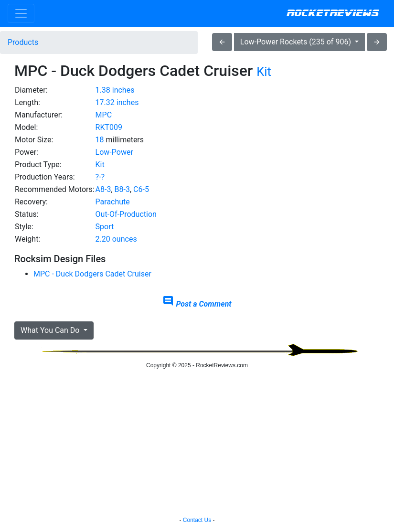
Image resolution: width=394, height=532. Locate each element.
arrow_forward (377, 42)
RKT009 (109, 127)
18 (100, 140)
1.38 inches (115, 90)
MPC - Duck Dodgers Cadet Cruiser (92, 274)
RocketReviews (333, 13)
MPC (104, 115)
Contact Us (197, 520)
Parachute (113, 202)
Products (23, 42)
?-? (100, 177)
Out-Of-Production (126, 214)
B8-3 (122, 189)
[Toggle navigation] (21, 13)
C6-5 (141, 189)
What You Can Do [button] (51, 330)
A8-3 (103, 189)
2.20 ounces (116, 239)
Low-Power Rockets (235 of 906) (297, 42)
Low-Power (114, 152)
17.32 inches (117, 102)
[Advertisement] (324, 132)
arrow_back (222, 42)
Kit (264, 72)
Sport (105, 227)
